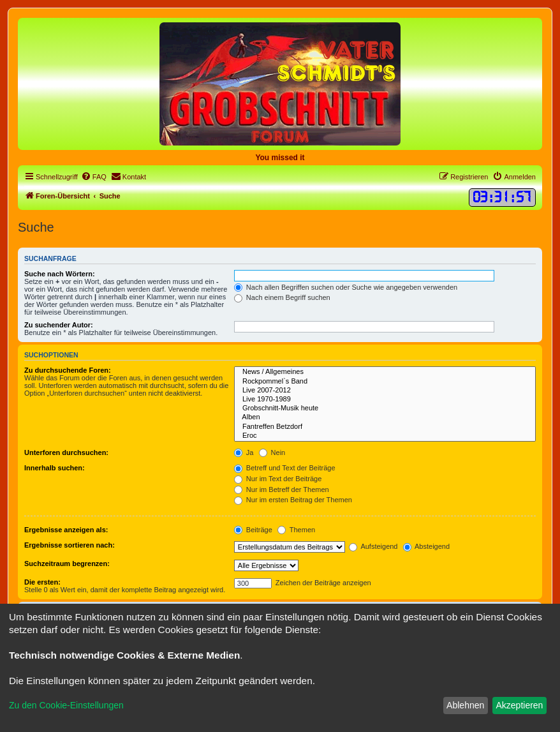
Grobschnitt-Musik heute (385, 408)
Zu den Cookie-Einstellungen (66, 705)
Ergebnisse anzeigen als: (66, 530)
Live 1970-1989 (385, 400)
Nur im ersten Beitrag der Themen (293, 500)
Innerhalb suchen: (55, 468)
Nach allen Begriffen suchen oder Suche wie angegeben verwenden (346, 287)
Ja (244, 452)
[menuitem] (94, 177)
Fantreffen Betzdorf (385, 427)
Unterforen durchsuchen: (66, 452)
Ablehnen (465, 705)
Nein (272, 452)
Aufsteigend (373, 546)
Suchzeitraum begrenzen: (67, 564)
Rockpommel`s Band (385, 382)
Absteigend (427, 546)
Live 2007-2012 (385, 391)
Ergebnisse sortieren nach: (70, 545)
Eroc (385, 436)
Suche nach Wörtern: (60, 274)
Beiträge (253, 530)
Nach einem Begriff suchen (282, 297)
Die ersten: (42, 582)
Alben (385, 417)
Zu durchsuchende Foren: (68, 370)
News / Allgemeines (385, 372)
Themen (296, 530)
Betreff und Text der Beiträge (285, 468)
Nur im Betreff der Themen (282, 489)
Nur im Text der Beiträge (278, 479)
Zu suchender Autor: (59, 325)
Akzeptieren (519, 705)
